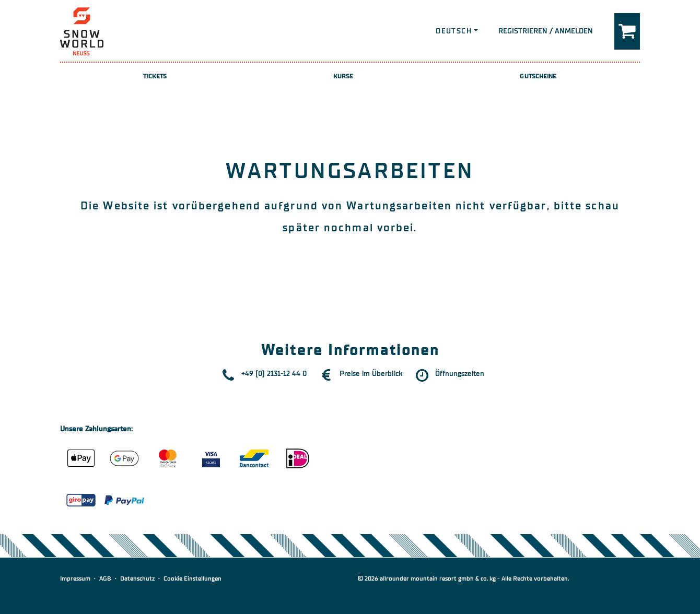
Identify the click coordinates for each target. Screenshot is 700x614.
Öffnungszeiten (460, 374)
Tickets (155, 76)
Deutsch (454, 31)
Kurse (343, 76)
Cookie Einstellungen (192, 578)
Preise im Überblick (371, 374)
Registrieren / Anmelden (546, 31)
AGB (105, 578)
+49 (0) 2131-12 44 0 (274, 374)
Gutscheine (538, 76)
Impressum (75, 578)
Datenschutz (137, 578)
